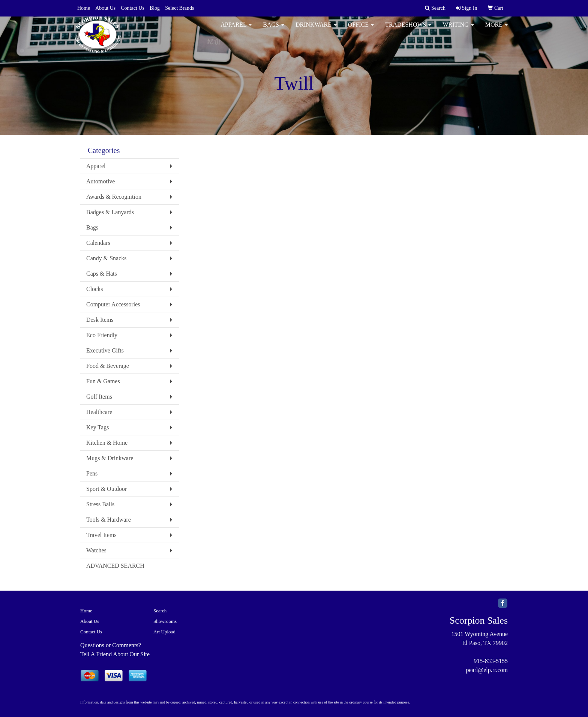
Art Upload (164, 632)
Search (160, 611)
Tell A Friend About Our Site (115, 654)
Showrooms (165, 621)
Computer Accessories (113, 304)
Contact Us (133, 8)
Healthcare (99, 412)
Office (361, 30)
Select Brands (179, 8)
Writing (458, 30)
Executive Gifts (105, 350)
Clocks (94, 289)
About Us (105, 8)
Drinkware (316, 30)
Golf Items (99, 397)
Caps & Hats (102, 274)
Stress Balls (100, 504)
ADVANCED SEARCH (115, 566)
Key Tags (97, 427)
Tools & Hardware (109, 520)
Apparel (236, 30)
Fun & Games (103, 381)
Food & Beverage (108, 366)
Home (84, 8)
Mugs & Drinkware (110, 458)
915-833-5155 (491, 661)
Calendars (98, 243)
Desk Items (100, 320)
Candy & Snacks (106, 258)
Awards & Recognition (114, 197)
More (496, 30)
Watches (96, 550)
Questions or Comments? (111, 645)
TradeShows (408, 30)
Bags (274, 30)
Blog (155, 8)
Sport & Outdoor (106, 489)
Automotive (100, 181)
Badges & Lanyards (110, 212)
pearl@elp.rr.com (487, 670)
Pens (92, 473)
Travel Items (101, 535)
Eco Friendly (102, 335)
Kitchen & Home (107, 443)
